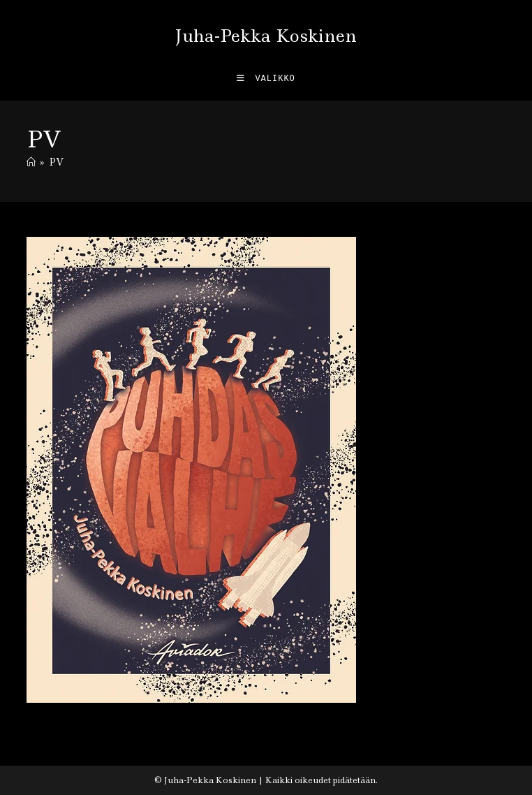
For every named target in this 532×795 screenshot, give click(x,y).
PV (56, 162)
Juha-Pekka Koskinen (266, 36)
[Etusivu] (31, 162)
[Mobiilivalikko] (266, 79)
